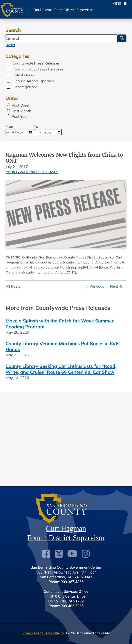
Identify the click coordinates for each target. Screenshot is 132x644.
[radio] (9, 105)
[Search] (61, 38)
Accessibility (55, 633)
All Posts (13, 286)
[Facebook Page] (46, 554)
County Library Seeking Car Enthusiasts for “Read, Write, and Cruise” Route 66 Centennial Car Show (61, 369)
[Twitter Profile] (59, 554)
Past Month (21, 111)
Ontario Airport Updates (33, 81)
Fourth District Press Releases (38, 69)
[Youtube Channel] (72, 554)
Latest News (23, 75)
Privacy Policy (33, 633)
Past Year (20, 116)
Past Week (21, 105)
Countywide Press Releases (36, 63)
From (19, 130)
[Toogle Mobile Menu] (120, 3)
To (48, 130)
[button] (122, 38)
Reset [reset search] (10, 45)
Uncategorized (25, 87)
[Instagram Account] (86, 554)
